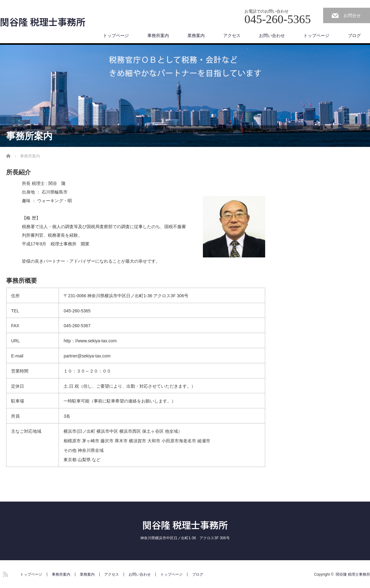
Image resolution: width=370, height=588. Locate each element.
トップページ (116, 35)
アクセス (232, 35)
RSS (5, 573)
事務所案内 (158, 35)
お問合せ (352, 15)
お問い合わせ (272, 35)
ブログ (354, 35)
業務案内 (196, 35)
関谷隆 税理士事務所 (43, 22)
